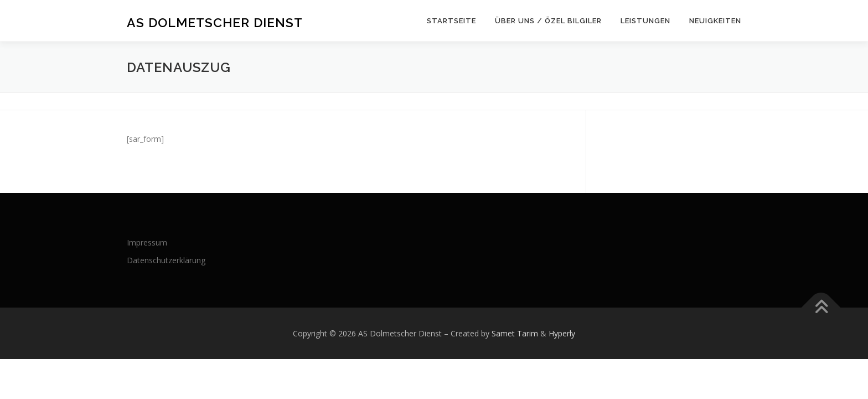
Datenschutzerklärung (166, 260)
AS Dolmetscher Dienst (215, 22)
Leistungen (645, 21)
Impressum (147, 242)
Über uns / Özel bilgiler (548, 21)
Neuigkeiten (715, 21)
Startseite (451, 21)
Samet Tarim (515, 333)
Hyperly (562, 333)
